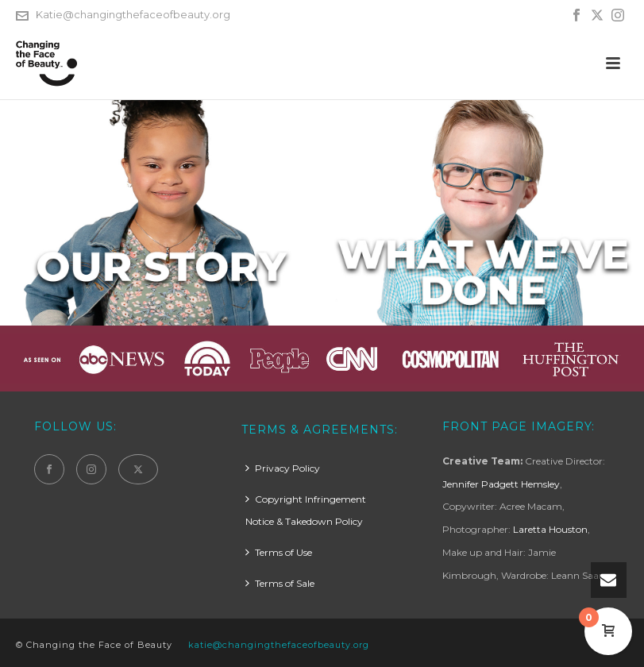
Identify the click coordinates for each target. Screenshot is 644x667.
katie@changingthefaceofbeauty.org (279, 645)
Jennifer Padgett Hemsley (501, 484)
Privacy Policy (283, 468)
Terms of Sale (280, 583)
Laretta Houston (550, 529)
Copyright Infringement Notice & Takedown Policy (306, 511)
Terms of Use (279, 552)
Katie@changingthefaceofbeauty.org (133, 14)
